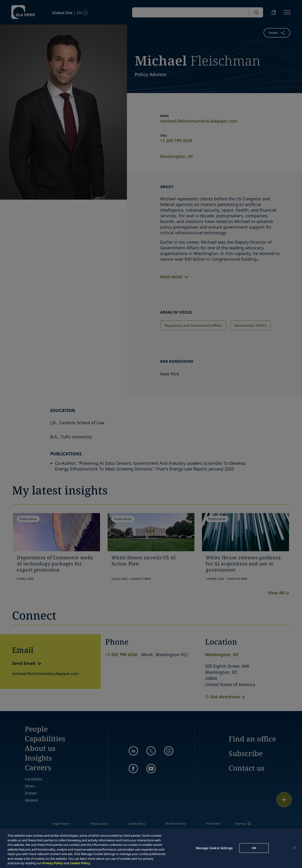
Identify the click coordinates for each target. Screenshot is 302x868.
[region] (151, 848)
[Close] (294, 848)
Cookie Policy (80, 863)
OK (254, 848)
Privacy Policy (53, 863)
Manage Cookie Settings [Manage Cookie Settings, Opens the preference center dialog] (214, 848)
